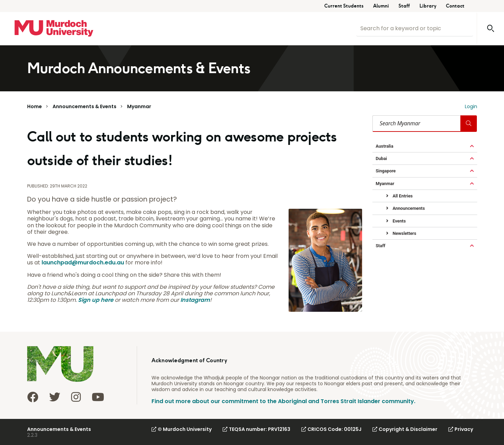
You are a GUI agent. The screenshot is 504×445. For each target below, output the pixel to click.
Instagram (195, 300)
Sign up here (96, 300)
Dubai (382, 158)
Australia (385, 146)
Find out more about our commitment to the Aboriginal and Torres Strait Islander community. (283, 401)
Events (399, 221)
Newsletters (404, 233)
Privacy (461, 429)
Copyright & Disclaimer (405, 429)
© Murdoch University (182, 429)
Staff (404, 6)
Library (428, 6)
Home (35, 106)
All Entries (402, 196)
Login (471, 106)
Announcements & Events (85, 106)
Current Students (344, 6)
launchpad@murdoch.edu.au (83, 263)
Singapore (386, 171)
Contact (455, 6)
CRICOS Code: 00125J (331, 429)
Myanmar (139, 106)
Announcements (408, 208)
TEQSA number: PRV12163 (256, 429)
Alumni (381, 6)
